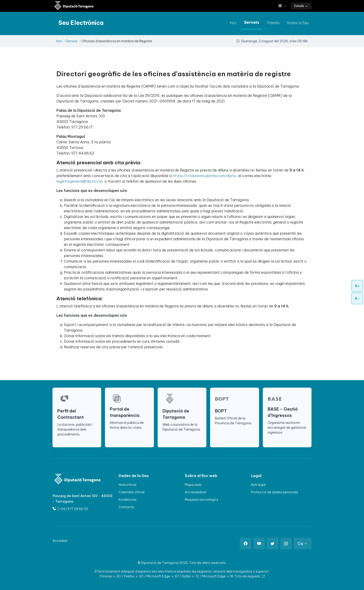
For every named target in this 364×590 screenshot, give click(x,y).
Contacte (126, 507)
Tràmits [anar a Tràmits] (273, 23)
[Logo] (74, 480)
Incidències (128, 500)
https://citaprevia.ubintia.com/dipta (204, 176)
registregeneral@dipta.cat (80, 181)
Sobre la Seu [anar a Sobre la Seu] (298, 23)
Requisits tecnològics (201, 500)
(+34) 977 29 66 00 (70, 509)
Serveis (72, 41)
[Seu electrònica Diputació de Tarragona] (74, 6)
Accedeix (60, 541)
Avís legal (258, 485)
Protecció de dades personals (275, 492)
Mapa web (193, 485)
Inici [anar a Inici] (233, 23)
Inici (59, 41)
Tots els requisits (250, 576)
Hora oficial (127, 485)
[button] (284, 6)
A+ (357, 286)
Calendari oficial (132, 492)
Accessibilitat (196, 492)
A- (357, 298)
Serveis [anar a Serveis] (252, 22)
